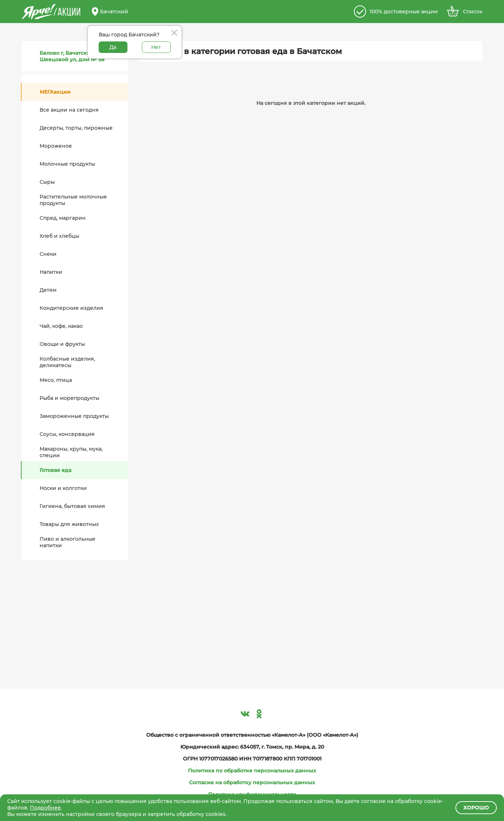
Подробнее (45, 808)
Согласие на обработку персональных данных (252, 782)
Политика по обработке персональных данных (252, 771)
